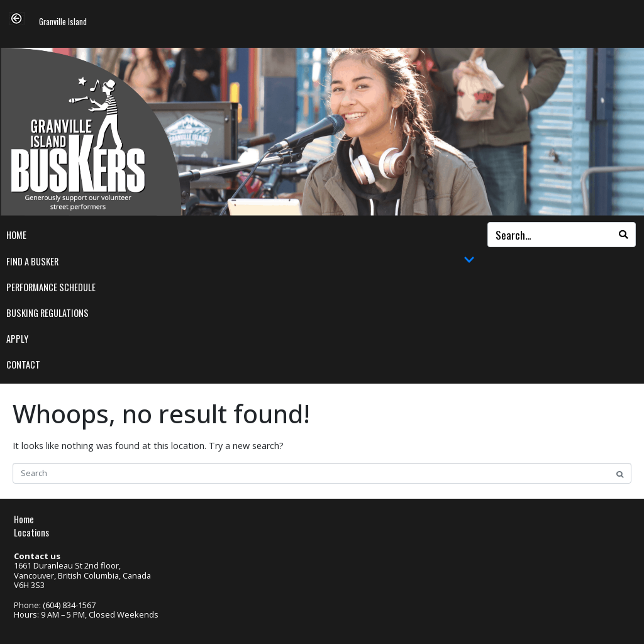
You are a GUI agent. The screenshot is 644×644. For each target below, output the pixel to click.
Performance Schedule (51, 287)
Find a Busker (241, 261)
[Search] (623, 235)
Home (16, 235)
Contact (23, 364)
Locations (31, 532)
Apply (17, 339)
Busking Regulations (47, 313)
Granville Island (63, 22)
